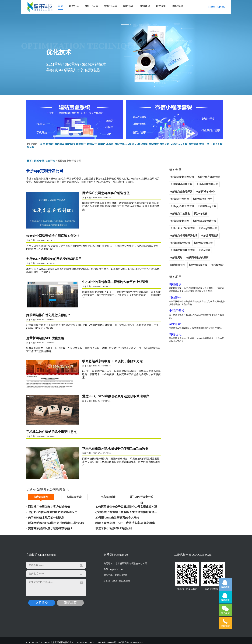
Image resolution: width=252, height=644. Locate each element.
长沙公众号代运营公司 (183, 228)
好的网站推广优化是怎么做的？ (48, 315)
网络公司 (164, 144)
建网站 (101, 144)
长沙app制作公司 (208, 228)
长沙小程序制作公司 (207, 184)
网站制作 (70, 144)
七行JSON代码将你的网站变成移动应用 (54, 259)
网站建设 (145, 6)
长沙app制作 (201, 214)
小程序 (110, 144)
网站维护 (154, 144)
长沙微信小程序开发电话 (184, 236)
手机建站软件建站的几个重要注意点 (51, 432)
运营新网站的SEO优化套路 (45, 338)
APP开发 (175, 324)
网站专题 (178, 6)
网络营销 (193, 144)
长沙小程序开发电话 (209, 177)
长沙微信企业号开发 (181, 192)
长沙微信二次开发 (180, 214)
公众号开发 (216, 144)
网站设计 (92, 144)
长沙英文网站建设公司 (183, 250)
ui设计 (174, 144)
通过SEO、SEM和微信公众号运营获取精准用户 (116, 396)
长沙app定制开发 (180, 221)
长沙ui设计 (205, 250)
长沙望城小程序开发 (181, 184)
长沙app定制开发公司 (182, 177)
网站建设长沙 (178, 265)
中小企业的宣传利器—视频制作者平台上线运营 (115, 282)
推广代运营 (92, 6)
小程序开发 (177, 311)
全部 (43, 144)
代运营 (30, 147)
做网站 (50, 144)
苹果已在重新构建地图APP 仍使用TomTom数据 (115, 449)
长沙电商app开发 (198, 265)
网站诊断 (128, 6)
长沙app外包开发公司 (182, 206)
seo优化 (130, 144)
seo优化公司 (141, 144)
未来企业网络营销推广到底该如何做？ (53, 236)
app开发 (183, 144)
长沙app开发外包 (180, 199)
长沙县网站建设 (210, 236)
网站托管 (74, 6)
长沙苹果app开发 (207, 206)
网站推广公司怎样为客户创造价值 (106, 193)
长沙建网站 (176, 258)
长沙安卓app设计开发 (204, 221)
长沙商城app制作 (206, 192)
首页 (60, 6)
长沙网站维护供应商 (197, 258)
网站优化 (161, 6)
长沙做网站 (217, 265)
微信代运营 (111, 6)
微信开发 (204, 144)
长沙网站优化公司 (204, 243)
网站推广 (81, 144)
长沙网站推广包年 (202, 199)
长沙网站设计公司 (180, 243)
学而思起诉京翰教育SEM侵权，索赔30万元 (112, 361)
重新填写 (70, 600)
